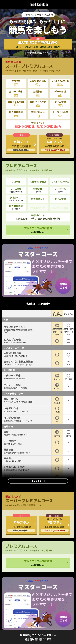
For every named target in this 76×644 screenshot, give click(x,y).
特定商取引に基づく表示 (38, 639)
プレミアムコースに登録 (38, 230)
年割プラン (55, 144)
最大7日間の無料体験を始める (38, 44)
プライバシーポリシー (44, 635)
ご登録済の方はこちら (38, 53)
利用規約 (25, 635)
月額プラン (21, 145)
